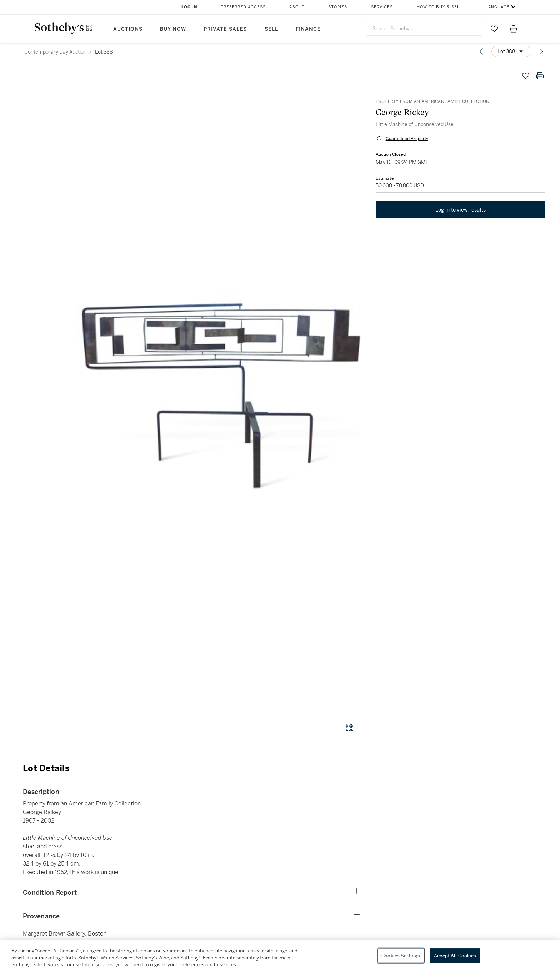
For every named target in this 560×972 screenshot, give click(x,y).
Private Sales (225, 29)
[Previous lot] (481, 51)
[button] (219, 391)
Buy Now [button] (173, 29)
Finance (308, 29)
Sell (271, 29)
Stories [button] (338, 7)
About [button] (297, 7)
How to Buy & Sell (439, 7)
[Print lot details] (540, 76)
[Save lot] (526, 76)
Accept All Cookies (455, 955)
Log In (189, 7)
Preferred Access (243, 7)
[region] (280, 956)
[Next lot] (541, 51)
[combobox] (424, 29)
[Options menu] (511, 51)
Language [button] (498, 7)
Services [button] (382, 7)
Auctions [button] (128, 29)
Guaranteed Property (407, 139)
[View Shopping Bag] (514, 29)
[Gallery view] (350, 727)
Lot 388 (104, 52)
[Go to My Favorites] (494, 29)
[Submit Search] (474, 29)
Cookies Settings (401, 955)
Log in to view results (461, 210)
